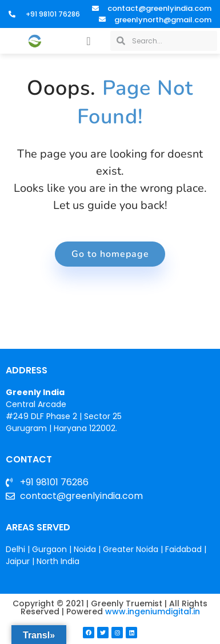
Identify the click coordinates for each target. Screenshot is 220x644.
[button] (88, 41)
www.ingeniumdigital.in (153, 611)
